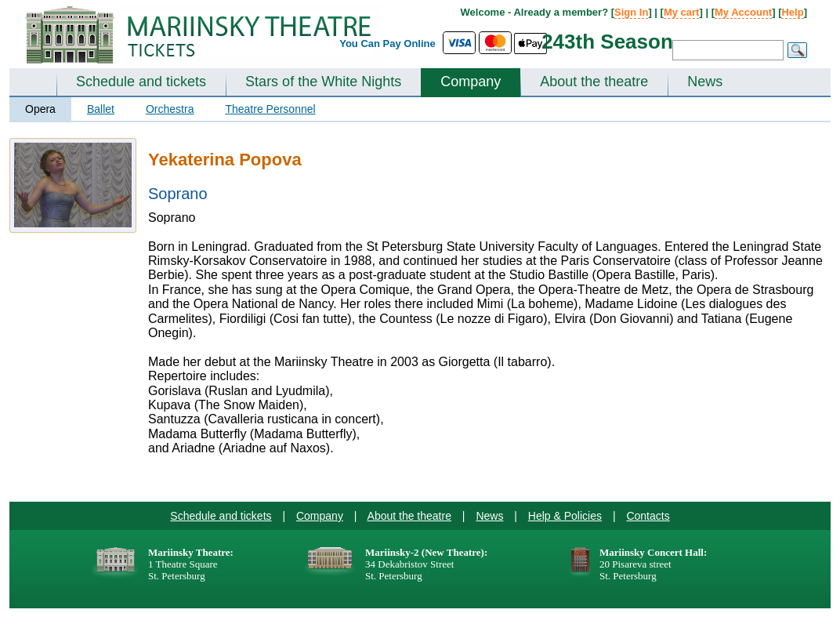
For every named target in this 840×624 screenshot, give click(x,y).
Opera (40, 109)
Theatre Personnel (270, 109)
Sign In (631, 12)
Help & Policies (565, 516)
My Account (743, 12)
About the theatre (594, 82)
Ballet (101, 109)
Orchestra (170, 109)
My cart (682, 12)
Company (471, 82)
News (705, 82)
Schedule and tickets (141, 82)
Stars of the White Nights (323, 82)
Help (792, 12)
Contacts (648, 516)
